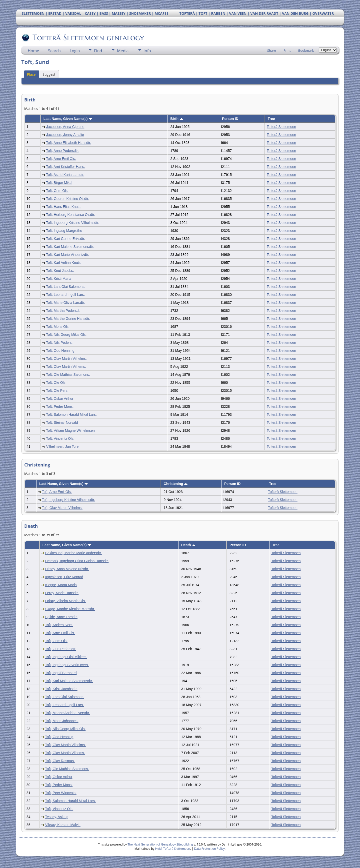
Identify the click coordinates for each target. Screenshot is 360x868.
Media (123, 51)
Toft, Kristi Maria (59, 279)
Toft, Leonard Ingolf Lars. (66, 295)
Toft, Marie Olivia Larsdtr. (66, 303)
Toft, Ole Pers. (57, 391)
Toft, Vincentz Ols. (60, 438)
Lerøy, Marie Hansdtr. (62, 593)
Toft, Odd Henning (60, 351)
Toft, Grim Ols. (57, 191)
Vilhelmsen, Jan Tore (62, 446)
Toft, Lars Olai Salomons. (66, 287)
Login (75, 51)
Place (31, 74)
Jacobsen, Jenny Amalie (65, 135)
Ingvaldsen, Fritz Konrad (64, 577)
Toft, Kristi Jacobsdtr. (61, 689)
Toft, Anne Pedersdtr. (62, 151)
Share (272, 50)
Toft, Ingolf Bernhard (61, 673)
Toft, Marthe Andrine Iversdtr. (68, 713)
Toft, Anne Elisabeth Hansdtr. (69, 143)
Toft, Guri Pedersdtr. (61, 649)
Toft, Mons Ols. (58, 327)
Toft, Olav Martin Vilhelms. (66, 359)
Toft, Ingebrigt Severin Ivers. (67, 665)
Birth (177, 119)
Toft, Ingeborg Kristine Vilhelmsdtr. (73, 223)
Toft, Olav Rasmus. (60, 761)
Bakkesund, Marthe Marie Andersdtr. (73, 553)
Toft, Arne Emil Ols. (61, 159)
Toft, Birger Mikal (59, 183)
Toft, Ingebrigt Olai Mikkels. (66, 657)
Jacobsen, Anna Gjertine (65, 127)
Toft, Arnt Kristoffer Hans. (66, 167)
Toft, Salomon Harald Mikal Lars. (71, 415)
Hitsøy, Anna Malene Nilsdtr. (67, 569)
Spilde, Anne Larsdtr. (61, 617)
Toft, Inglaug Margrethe (64, 231)
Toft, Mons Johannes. (62, 721)
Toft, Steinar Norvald (62, 423)
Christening (176, 484)
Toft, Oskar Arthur (60, 399)
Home (33, 51)
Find (98, 51)
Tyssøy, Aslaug (57, 817)
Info (147, 51)
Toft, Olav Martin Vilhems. (66, 367)
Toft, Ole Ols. (56, 383)
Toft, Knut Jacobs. (60, 271)
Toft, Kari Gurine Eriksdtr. (66, 239)
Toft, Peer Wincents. (61, 793)
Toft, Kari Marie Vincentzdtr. (68, 255)
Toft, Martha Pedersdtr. (64, 311)
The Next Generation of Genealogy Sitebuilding (160, 844)
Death (188, 545)
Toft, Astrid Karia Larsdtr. (65, 175)
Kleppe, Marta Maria (61, 585)
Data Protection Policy (209, 849)
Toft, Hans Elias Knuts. (64, 207)
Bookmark (306, 50)
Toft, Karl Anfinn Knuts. (64, 263)
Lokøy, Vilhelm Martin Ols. (65, 601)
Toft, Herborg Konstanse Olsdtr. (71, 215)
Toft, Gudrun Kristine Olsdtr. (68, 199)
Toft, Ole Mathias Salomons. (68, 375)
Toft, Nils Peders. (59, 343)
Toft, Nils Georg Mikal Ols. (66, 335)
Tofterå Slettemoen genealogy (88, 37)
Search (54, 51)
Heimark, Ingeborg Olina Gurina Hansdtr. (77, 561)
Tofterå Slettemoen (281, 127)
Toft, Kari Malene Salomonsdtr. (70, 247)
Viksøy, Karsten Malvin (63, 825)
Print (287, 50)
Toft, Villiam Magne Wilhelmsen (70, 431)
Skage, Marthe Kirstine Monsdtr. (70, 609)
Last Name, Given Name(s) (68, 119)
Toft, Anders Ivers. (59, 625)
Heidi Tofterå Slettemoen (173, 849)
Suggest (49, 74)
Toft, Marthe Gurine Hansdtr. (68, 319)
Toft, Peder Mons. (60, 407)
